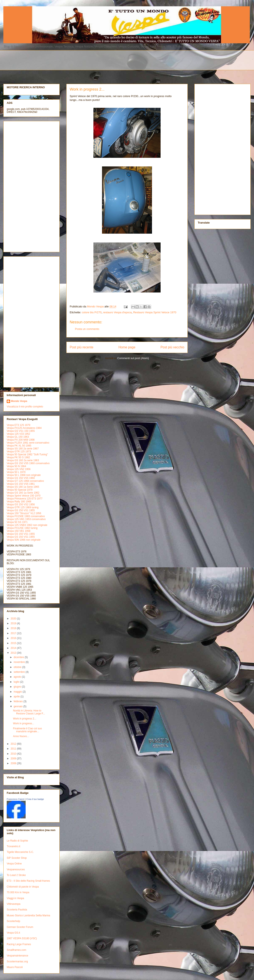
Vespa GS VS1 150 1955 (21, 431)
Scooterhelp (13, 921)
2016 (14, 638)
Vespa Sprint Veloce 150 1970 (24, 496)
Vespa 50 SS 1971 (17, 522)
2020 (14, 619)
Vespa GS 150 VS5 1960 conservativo (28, 463)
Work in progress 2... (25, 719)
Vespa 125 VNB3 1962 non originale (27, 525)
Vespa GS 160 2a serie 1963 (23, 460)
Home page (127, 347)
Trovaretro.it (13, 846)
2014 (14, 648)
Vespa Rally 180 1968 (19, 502)
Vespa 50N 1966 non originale (24, 540)
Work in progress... (24, 723)
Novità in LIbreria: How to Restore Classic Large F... (29, 712)
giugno (18, 687)
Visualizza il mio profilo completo (25, 407)
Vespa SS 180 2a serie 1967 (23, 449)
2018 (14, 628)
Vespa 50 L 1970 (16, 472)
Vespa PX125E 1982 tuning (22, 528)
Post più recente (82, 347)
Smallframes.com (16, 950)
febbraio (19, 701)
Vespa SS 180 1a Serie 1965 (23, 487)
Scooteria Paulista (17, 910)
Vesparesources (16, 869)
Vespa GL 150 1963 (18, 437)
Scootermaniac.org (17, 962)
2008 (14, 763)
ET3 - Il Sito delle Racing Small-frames (28, 881)
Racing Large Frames (19, 944)
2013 (14, 653)
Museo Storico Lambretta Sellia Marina (28, 915)
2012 (14, 744)
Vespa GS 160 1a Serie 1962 (23, 493)
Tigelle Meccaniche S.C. (20, 852)
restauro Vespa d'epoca (117, 312)
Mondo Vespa (19, 401)
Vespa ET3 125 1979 (18, 425)
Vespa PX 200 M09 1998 (21, 440)
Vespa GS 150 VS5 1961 (21, 484)
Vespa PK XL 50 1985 (19, 446)
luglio (17, 682)
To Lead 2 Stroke (16, 875)
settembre (20, 672)
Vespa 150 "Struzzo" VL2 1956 (24, 513)
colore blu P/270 (92, 312)
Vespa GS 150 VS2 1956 (21, 504)
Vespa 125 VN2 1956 (19, 469)
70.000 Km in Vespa (18, 892)
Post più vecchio (172, 347)
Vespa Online (14, 864)
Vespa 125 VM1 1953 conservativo (26, 519)
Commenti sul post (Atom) (133, 358)
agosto (18, 677)
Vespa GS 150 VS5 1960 (21, 478)
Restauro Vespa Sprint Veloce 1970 (155, 312)
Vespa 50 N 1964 (16, 466)
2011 (14, 749)
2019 (14, 623)
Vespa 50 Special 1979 (20, 490)
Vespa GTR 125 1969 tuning (23, 507)
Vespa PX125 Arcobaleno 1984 (24, 428)
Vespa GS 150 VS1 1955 (21, 510)
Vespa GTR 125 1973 (19, 452)
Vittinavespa (14, 904)
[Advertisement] (108, 60)
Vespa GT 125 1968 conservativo (25, 481)
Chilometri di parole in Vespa (23, 887)
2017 (14, 633)
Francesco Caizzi (16, 799)
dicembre (19, 657)
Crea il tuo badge (35, 799)
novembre (20, 662)
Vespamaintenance (17, 956)
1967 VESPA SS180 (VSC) (22, 938)
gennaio (18, 706)
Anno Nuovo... (21, 736)
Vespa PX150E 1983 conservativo (26, 516)
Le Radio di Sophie (17, 841)
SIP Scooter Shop (17, 858)
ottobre (18, 667)
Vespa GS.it (13, 933)
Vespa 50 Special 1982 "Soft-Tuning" (27, 454)
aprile (17, 697)
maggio (18, 692)
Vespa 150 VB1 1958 (19, 531)
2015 (14, 643)
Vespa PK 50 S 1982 (18, 457)
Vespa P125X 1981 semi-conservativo (28, 443)
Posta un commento (87, 329)
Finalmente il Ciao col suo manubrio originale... (27, 730)
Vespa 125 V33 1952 (18, 434)
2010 (14, 754)
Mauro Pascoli (15, 967)
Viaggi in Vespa (15, 898)
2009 (14, 759)
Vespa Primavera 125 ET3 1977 (25, 499)
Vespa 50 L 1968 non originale (24, 475)
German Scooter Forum (20, 927)
